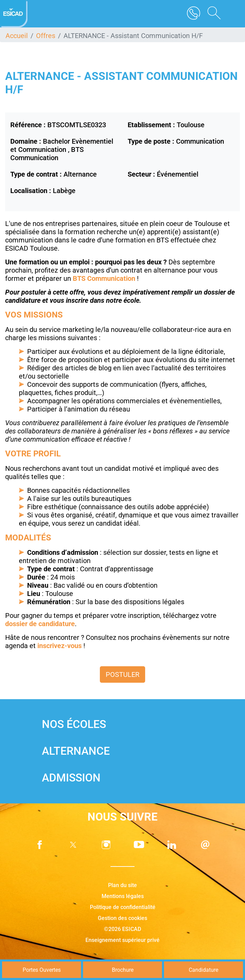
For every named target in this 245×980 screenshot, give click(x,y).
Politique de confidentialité (123, 907)
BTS (80, 278)
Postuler (122, 674)
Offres (46, 36)
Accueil (17, 36)
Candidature (203, 970)
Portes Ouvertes (42, 970)
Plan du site (122, 885)
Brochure (123, 970)
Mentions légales (123, 896)
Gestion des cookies (122, 918)
